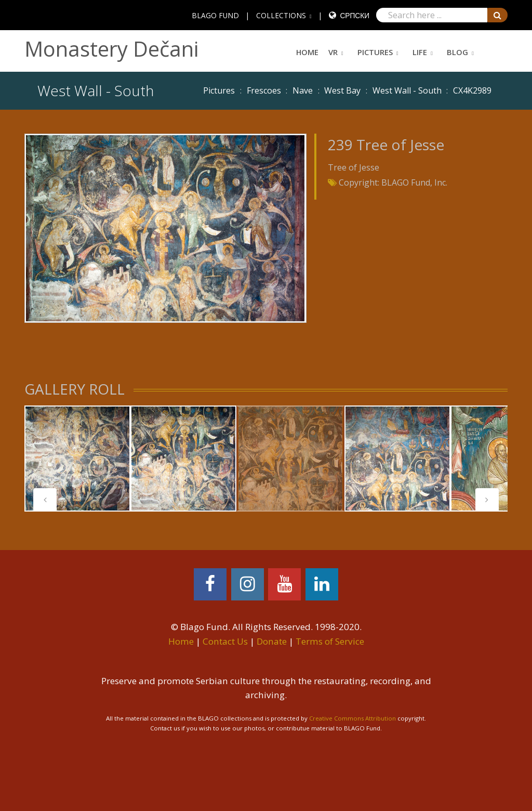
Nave (303, 90)
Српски (355, 15)
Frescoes (264, 90)
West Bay (342, 90)
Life (420, 52)
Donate (272, 641)
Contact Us (225, 641)
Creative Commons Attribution (353, 718)
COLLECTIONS (281, 15)
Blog (457, 52)
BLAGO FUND (215, 15)
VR (333, 52)
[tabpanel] (77, 459)
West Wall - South (407, 90)
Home (307, 52)
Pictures (375, 52)
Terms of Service (330, 641)
